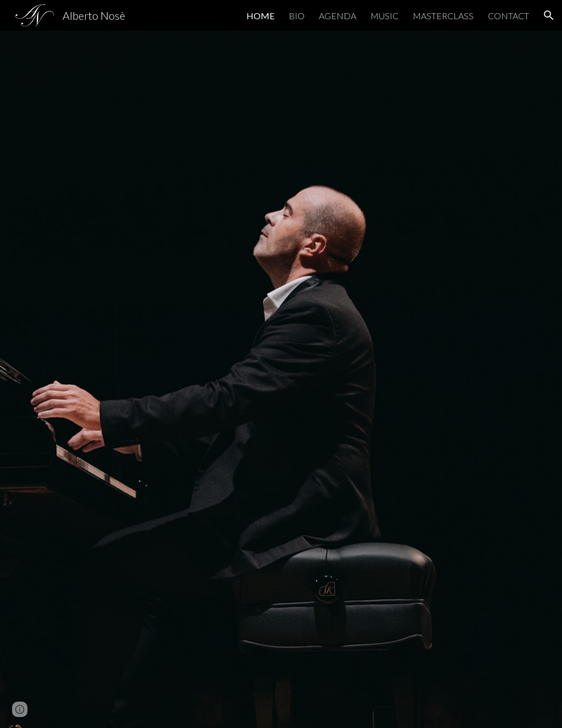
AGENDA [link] (338, 16)
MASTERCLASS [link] (443, 16)
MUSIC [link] (384, 16)
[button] (549, 15)
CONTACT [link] (508, 16)
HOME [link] (260, 16)
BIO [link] (297, 16)
